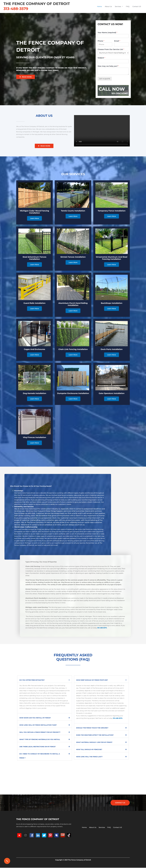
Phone (101, 41)
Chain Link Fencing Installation (73, 349)
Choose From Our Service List (111, 49)
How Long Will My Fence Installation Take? (38, 725)
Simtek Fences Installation (73, 257)
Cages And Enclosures (35, 349)
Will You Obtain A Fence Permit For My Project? (40, 732)
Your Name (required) (107, 33)
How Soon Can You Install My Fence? (35, 718)
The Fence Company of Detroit (37, 4)
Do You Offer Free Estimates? (32, 680)
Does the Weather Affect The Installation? (95, 735)
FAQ (128, 6)
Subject (101, 58)
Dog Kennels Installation (35, 393)
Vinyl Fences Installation (34, 437)
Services (118, 6)
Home (99, 6)
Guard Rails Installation (34, 303)
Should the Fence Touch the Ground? (92, 728)
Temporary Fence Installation (112, 211)
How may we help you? (108, 66)
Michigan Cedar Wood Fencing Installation (34, 212)
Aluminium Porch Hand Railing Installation (73, 304)
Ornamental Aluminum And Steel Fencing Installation (112, 258)
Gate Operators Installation (112, 393)
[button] (45, 679)
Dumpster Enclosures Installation (73, 393)
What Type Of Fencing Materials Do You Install (40, 739)
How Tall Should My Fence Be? (89, 749)
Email (117, 41)
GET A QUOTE (105, 79)
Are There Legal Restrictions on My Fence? (38, 747)
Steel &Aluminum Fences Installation (34, 258)
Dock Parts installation (112, 349)
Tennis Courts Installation (73, 211)
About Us (108, 6)
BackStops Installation (112, 303)
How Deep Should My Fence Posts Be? (92, 680)
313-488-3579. (102, 628)
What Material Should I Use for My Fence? (94, 742)
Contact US (137, 6)
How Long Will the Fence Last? (89, 757)
